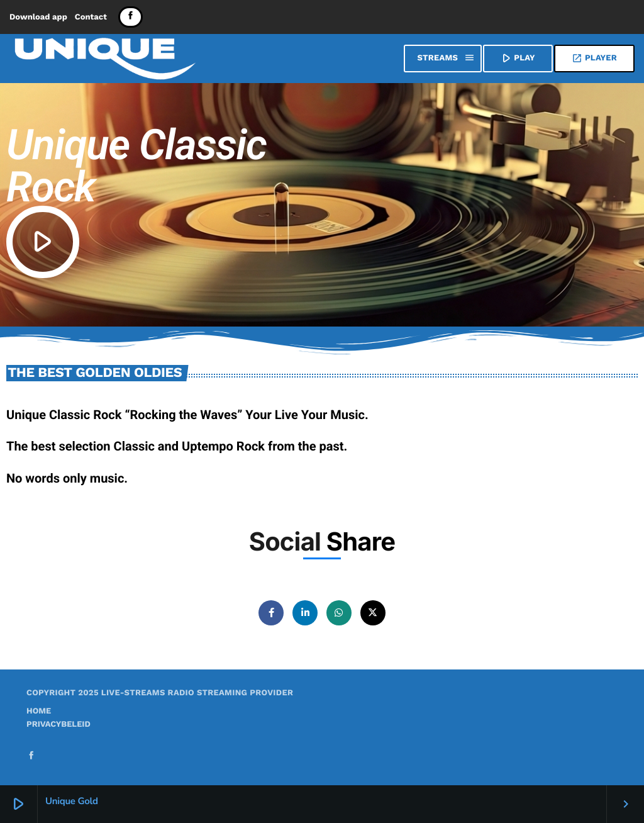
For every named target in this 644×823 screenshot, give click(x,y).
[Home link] (105, 59)
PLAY (517, 58)
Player (594, 58)
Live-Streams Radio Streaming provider (197, 693)
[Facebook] (131, 17)
